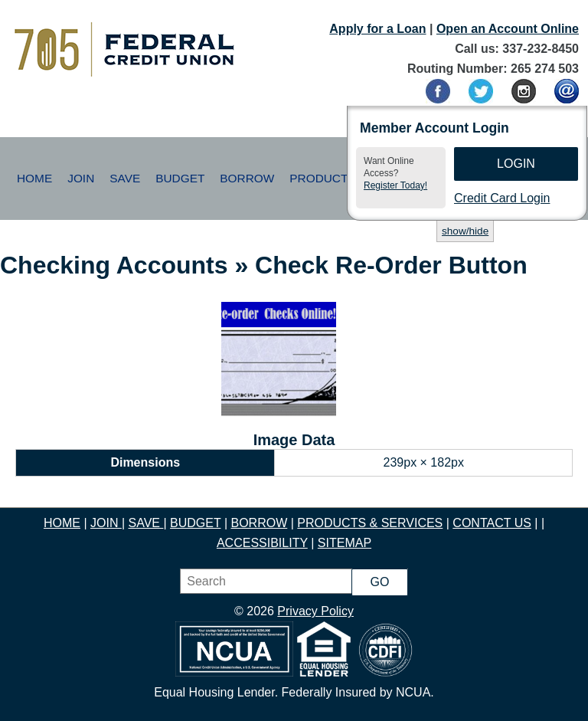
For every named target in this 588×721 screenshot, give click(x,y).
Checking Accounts (114, 265)
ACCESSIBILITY (262, 543)
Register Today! (395, 185)
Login (516, 164)
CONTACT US (492, 523)
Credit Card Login (502, 198)
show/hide (465, 231)
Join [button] (81, 178)
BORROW (259, 523)
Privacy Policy (315, 611)
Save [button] (125, 178)
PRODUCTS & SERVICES (370, 523)
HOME (62, 523)
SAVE (145, 523)
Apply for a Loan (377, 29)
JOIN (106, 523)
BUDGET (195, 523)
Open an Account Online (508, 29)
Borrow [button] (247, 178)
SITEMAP (345, 543)
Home (34, 178)
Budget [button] (180, 178)
